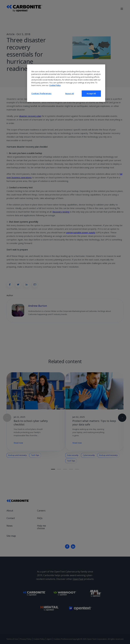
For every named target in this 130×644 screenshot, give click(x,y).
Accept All (91, 94)
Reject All (70, 94)
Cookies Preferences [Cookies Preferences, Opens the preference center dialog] (41, 93)
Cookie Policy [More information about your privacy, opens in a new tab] (55, 85)
